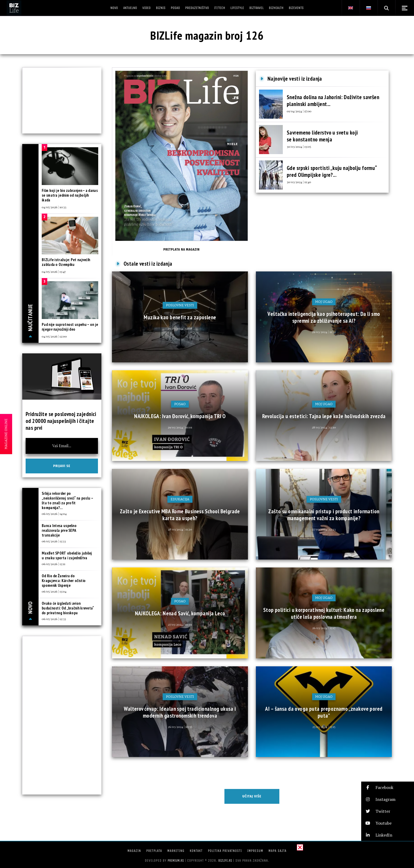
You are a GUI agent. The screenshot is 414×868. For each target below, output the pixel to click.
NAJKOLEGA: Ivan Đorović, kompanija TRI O (180, 416)
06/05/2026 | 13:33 (54, 541)
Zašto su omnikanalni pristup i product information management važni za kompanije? (324, 515)
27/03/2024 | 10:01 (180, 624)
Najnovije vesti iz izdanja (295, 79)
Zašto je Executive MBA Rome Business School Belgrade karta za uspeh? (180, 515)
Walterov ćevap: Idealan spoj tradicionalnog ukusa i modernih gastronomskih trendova (180, 712)
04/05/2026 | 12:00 (54, 336)
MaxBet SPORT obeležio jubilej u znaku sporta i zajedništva (67, 555)
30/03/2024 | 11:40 (299, 182)
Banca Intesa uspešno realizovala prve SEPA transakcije (59, 530)
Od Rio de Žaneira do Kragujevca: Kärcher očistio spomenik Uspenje (64, 581)
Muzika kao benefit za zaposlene (180, 317)
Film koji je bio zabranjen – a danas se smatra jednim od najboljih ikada (70, 195)
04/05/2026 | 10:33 (54, 207)
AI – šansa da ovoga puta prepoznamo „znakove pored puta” (324, 712)
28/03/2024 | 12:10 (324, 427)
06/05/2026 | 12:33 (54, 619)
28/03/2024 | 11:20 (180, 529)
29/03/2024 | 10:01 (180, 427)
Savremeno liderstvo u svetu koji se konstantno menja (322, 136)
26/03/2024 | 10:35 (180, 727)
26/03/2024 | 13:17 (324, 628)
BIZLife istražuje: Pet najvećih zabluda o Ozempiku (66, 262)
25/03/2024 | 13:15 (324, 727)
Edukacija (180, 499)
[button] (388, 788)
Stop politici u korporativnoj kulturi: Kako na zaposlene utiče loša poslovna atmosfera (324, 613)
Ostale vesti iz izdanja (148, 264)
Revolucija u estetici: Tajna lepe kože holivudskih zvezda (324, 416)
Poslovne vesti (180, 305)
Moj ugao (324, 302)
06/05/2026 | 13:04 (54, 591)
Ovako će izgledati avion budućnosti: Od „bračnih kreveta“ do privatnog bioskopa (68, 608)
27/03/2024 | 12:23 (324, 529)
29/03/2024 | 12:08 (180, 328)
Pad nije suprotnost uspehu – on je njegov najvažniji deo (70, 327)
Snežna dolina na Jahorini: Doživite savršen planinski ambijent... (333, 101)
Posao (180, 404)
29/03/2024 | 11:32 (324, 332)
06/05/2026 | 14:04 (54, 514)
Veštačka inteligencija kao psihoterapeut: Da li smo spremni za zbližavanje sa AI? (324, 317)
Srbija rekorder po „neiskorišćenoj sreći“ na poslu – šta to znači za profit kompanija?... (67, 500)
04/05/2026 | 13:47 (54, 271)
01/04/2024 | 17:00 (299, 111)
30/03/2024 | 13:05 (299, 146)
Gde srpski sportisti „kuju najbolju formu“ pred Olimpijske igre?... (332, 171)
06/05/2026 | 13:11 (53, 564)
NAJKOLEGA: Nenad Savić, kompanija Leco (180, 613)
